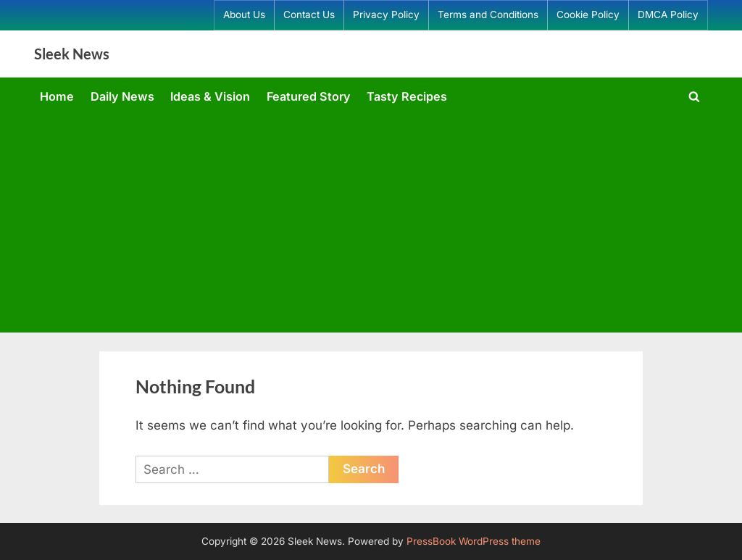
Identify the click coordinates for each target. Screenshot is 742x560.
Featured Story (309, 96)
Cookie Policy (588, 14)
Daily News (122, 96)
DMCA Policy (668, 14)
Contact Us (309, 14)
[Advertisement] (371, 221)
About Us (244, 14)
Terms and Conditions (488, 14)
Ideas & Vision (210, 96)
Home (57, 96)
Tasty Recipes (407, 96)
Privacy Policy (386, 14)
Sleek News (72, 54)
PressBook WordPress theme (474, 541)
